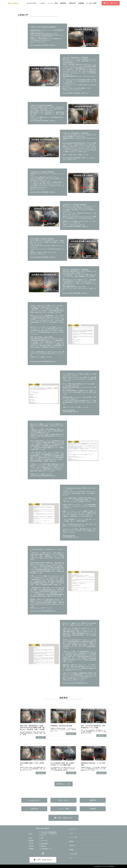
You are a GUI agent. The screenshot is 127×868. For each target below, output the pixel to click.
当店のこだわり (64, 800)
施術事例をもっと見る (64, 784)
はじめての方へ (32, 3)
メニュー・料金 (53, 3)
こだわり (42, 3)
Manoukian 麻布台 (43, 828)
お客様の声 (72, 3)
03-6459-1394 (45, 844)
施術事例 (63, 3)
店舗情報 (81, 3)
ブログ (71, 858)
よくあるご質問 (91, 3)
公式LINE (43, 846)
